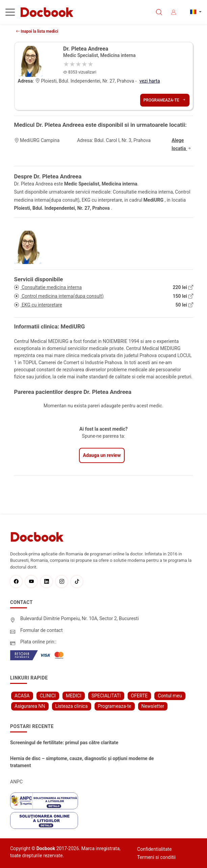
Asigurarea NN (30, 706)
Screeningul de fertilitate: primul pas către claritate (64, 743)
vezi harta (150, 81)
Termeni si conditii (156, 857)
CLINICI (48, 696)
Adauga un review (102, 455)
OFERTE (139, 696)
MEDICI (74, 696)
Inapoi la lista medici (37, 31)
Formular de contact (42, 630)
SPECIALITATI (106, 696)
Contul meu (170, 696)
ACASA (22, 696)
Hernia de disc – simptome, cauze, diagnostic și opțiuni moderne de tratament (82, 762)
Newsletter (153, 706)
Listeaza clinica (72, 706)
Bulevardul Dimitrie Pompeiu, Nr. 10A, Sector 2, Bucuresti (80, 618)
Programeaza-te (165, 100)
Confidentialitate (154, 849)
